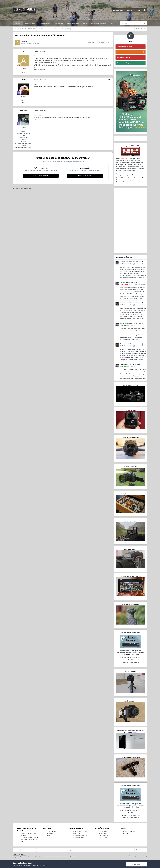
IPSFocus (23, 855)
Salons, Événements (73, 23)
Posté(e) (40, 51)
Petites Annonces (45, 23)
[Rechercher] (132, 23)
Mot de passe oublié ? (123, 57)
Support (85, 23)
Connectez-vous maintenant (85, 176)
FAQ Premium (103, 837)
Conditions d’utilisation (39, 865)
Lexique (127, 833)
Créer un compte (104, 835)
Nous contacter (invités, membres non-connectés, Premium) (59, 857)
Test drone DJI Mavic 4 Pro (131, 438)
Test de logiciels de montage (30, 838)
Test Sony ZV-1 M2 (131, 672)
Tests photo (77, 833)
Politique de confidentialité (34, 857)
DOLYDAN (23, 110)
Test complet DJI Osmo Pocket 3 (130, 605)
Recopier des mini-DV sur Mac (130, 494)
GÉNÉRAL (36, 43)
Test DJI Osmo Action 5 (131, 521)
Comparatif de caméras (80, 835)
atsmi (23, 51)
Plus (112, 23)
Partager (91, 42)
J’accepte (136, 864)
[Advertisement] (131, 221)
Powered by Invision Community (138, 856)
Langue (16, 857)
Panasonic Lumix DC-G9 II (131, 549)
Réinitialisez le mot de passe (131, 663)
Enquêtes (50, 833)
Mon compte (103, 833)
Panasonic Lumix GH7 (131, 467)
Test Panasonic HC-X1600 (131, 385)
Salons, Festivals (130, 831)
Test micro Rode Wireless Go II (130, 757)
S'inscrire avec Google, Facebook (127, 63)
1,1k (23, 131)
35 (24, 72)
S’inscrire (139, 10)
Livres (49, 835)
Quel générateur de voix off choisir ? (131, 364)
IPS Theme (16, 855)
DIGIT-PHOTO (124, 159)
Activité (17, 23)
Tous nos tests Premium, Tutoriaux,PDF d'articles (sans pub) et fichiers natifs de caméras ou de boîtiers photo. (131, 652)
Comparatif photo (78, 837)
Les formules (103, 831)
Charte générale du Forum (125, 47)
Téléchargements (30, 23)
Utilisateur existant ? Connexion (123, 10)
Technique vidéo (52, 831)
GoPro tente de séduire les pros (129, 282)
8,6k (23, 101)
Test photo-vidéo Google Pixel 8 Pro (131, 576)
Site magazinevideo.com (98, 23)
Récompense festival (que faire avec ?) (131, 262)
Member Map (59, 23)
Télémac (23, 80)
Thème (22, 857)
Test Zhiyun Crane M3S (131, 701)
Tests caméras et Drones (81, 831)
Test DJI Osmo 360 (130, 410)
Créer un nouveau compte (41, 176)
